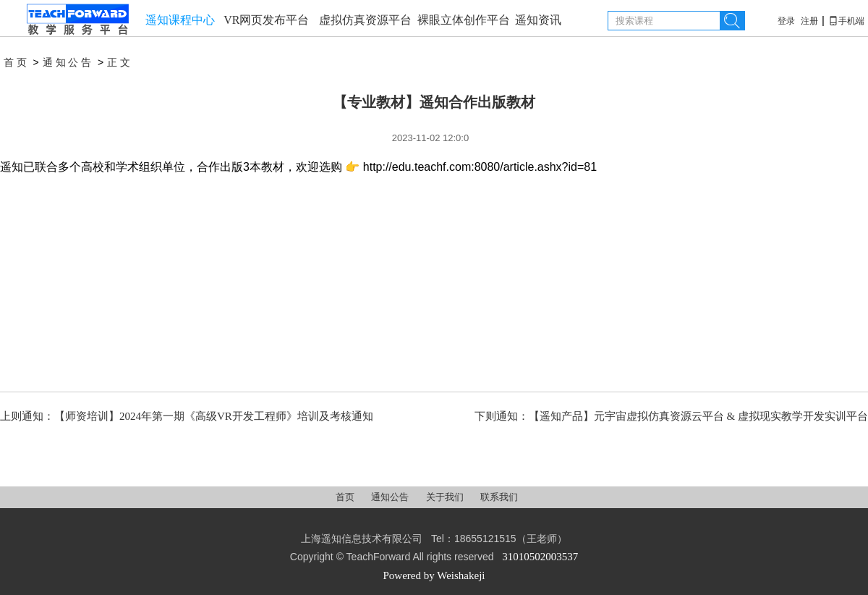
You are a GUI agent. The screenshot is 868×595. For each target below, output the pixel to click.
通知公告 (68, 63)
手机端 (846, 21)
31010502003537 (540, 557)
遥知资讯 (538, 20)
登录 (786, 21)
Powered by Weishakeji (434, 575)
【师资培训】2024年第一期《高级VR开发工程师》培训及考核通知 (214, 416)
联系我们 (499, 497)
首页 (17, 63)
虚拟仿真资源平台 (365, 20)
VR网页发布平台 (266, 20)
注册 (809, 21)
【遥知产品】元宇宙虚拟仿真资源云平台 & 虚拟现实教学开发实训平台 (698, 416)
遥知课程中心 (180, 20)
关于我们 (446, 497)
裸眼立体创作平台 (464, 20)
